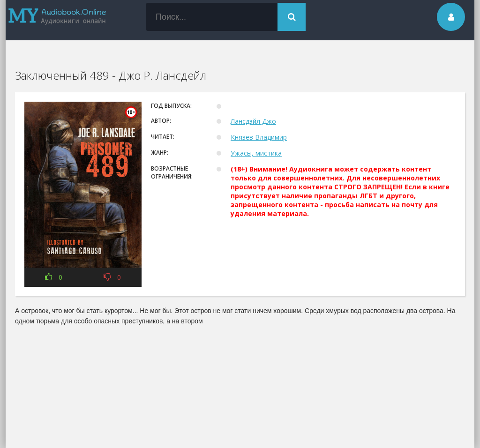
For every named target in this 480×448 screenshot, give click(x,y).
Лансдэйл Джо (253, 121)
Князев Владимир (259, 137)
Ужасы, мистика (256, 153)
